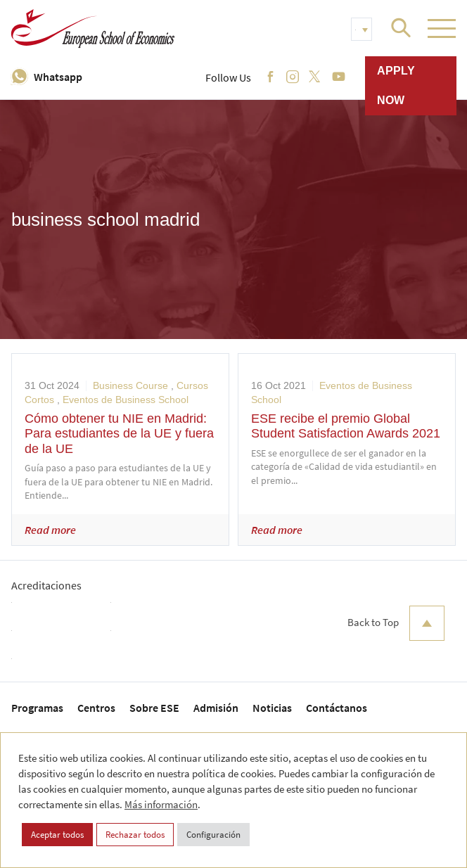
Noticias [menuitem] (272, 708)
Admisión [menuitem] (216, 708)
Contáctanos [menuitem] (337, 708)
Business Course (130, 385)
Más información (161, 804)
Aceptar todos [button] (57, 835)
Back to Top (396, 623)
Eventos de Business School (126, 400)
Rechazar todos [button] (135, 835)
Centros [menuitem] (96, 708)
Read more (50, 530)
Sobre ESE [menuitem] (154, 708)
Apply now (396, 85)
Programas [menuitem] (37, 708)
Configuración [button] (213, 835)
